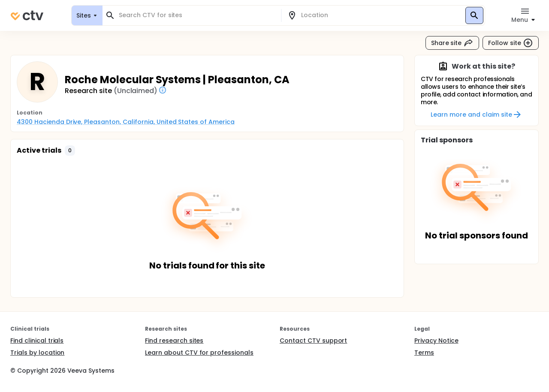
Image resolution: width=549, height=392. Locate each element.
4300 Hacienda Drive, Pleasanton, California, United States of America (126, 122)
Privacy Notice (436, 341)
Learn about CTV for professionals (199, 353)
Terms (424, 353)
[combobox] (197, 15)
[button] (70, 151)
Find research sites (174, 341)
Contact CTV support (313, 341)
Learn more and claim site (476, 115)
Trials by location (37, 353)
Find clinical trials (37, 341)
